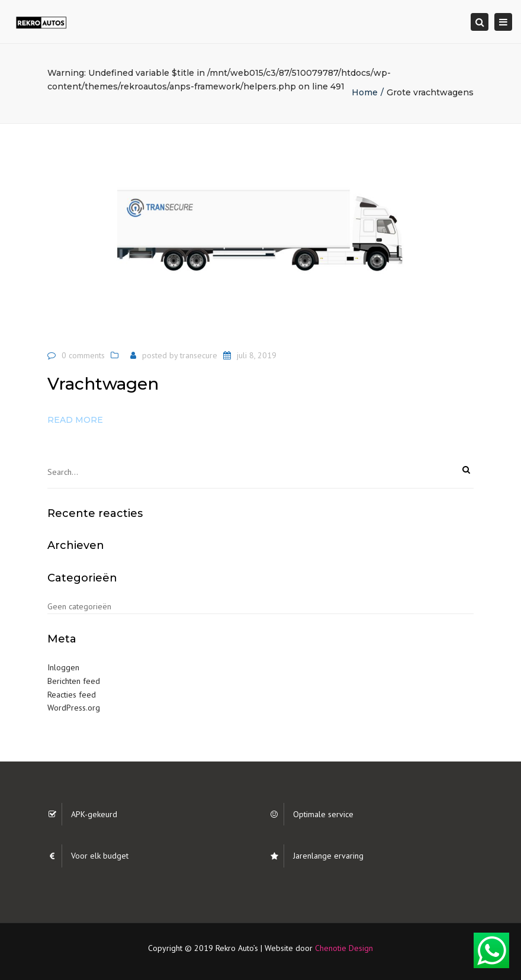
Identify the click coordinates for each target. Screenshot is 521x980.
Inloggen (63, 667)
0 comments (83, 355)
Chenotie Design (344, 948)
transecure (199, 355)
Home (365, 92)
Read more (75, 420)
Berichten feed (74, 681)
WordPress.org (74, 708)
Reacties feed (72, 695)
